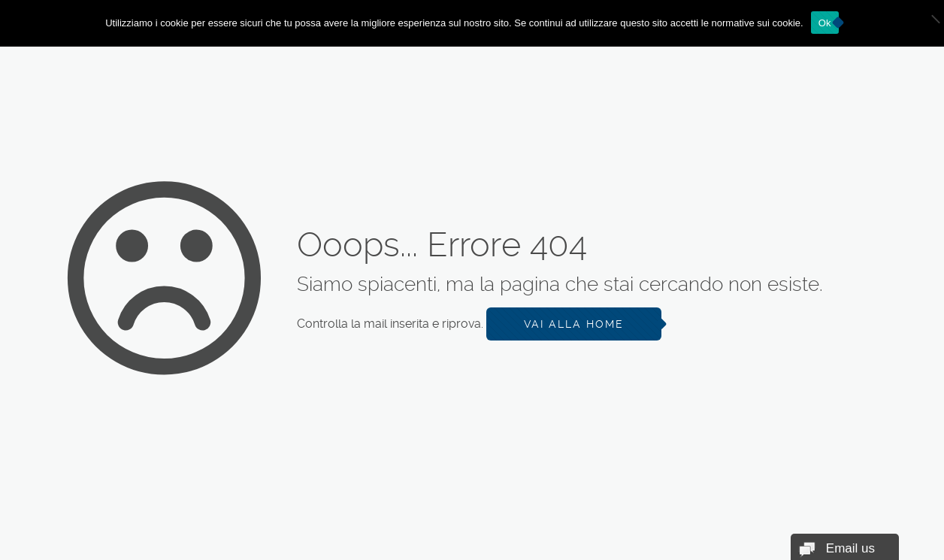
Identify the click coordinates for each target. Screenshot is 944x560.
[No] (925, 23)
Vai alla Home (574, 324)
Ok (825, 23)
